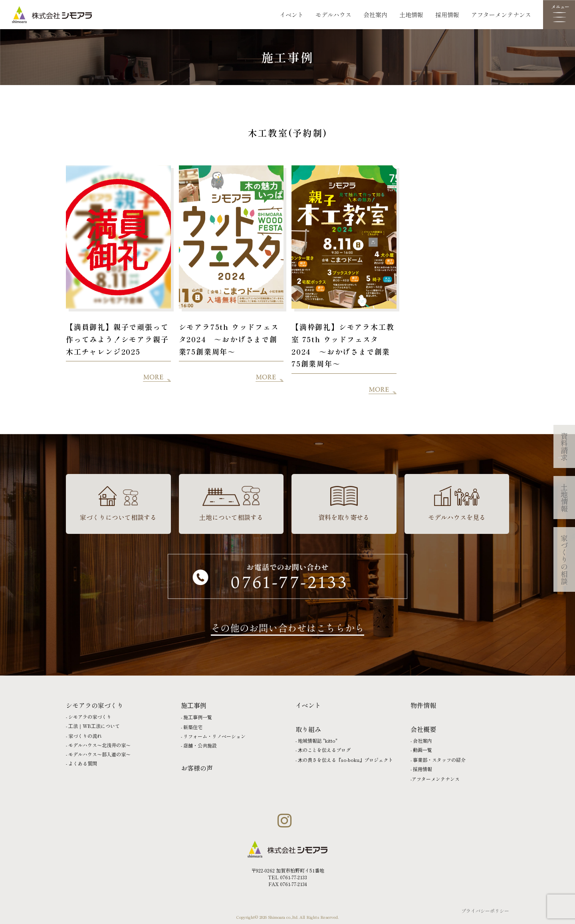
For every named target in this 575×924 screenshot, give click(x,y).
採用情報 (447, 15)
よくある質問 (83, 763)
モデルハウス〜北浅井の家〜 (99, 745)
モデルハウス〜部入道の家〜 (99, 754)
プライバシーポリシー (485, 911)
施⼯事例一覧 (198, 717)
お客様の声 (197, 768)
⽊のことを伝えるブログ (324, 750)
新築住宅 (193, 727)
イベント (291, 15)
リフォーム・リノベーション (214, 736)
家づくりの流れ (85, 736)
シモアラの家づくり (90, 717)
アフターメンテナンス (501, 15)
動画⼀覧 (422, 750)
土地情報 (411, 15)
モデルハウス (333, 15)
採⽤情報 (422, 769)
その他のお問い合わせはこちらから (287, 628)
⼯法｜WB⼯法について (94, 726)
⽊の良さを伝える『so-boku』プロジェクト (345, 760)
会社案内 (375, 15)
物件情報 (423, 705)
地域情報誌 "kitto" (318, 741)
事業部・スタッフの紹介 (439, 760)
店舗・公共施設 (200, 745)
